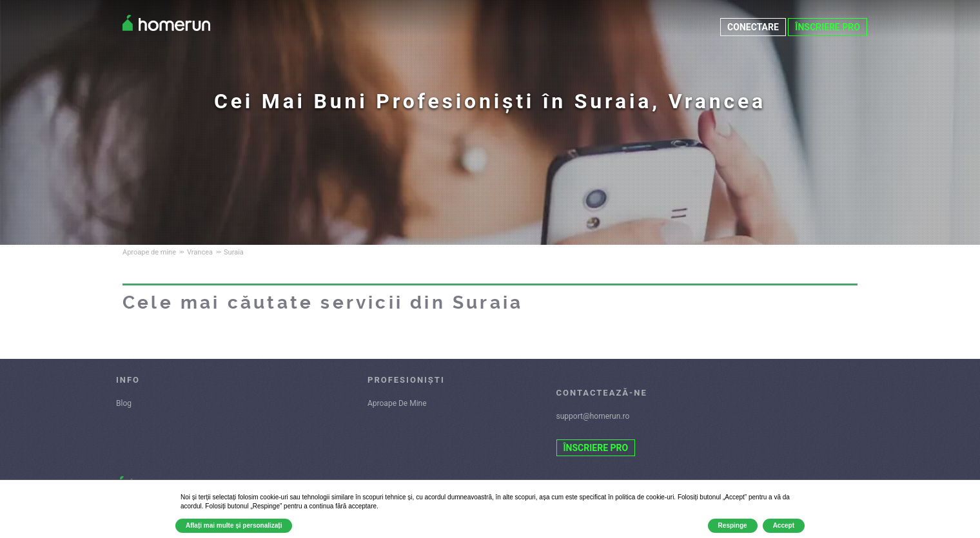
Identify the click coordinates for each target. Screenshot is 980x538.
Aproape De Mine (397, 403)
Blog (124, 403)
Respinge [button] (733, 525)
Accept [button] (784, 525)
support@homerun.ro (593, 416)
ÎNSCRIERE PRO (828, 27)
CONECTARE (753, 27)
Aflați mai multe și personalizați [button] (234, 525)
